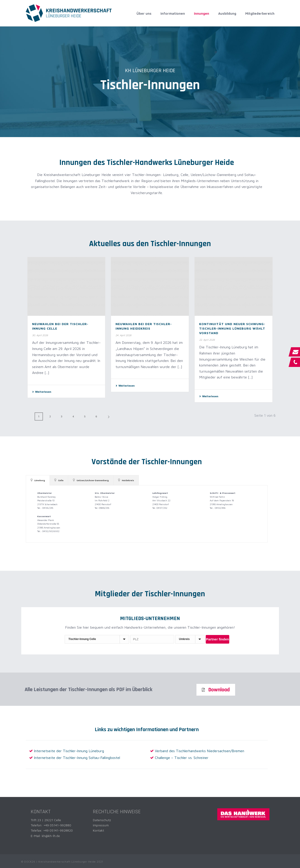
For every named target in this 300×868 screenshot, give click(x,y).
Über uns (144, 13)
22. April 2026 (207, 340)
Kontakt (98, 830)
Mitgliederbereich (260, 13)
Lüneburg (38, 480)
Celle (59, 480)
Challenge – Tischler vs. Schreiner (182, 758)
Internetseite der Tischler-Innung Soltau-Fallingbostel (77, 758)
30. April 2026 (40, 335)
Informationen (173, 13)
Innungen (202, 13)
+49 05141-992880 (57, 825)
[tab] (38, 480)
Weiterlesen (42, 392)
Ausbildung (227, 13)
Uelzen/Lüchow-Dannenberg (91, 480)
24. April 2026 (123, 335)
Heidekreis (126, 480)
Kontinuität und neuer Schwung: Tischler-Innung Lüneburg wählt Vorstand (232, 328)
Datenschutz (102, 820)
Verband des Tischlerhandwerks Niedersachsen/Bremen (200, 751)
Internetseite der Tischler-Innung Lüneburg (69, 751)
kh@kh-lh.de (51, 836)
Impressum (101, 825)
